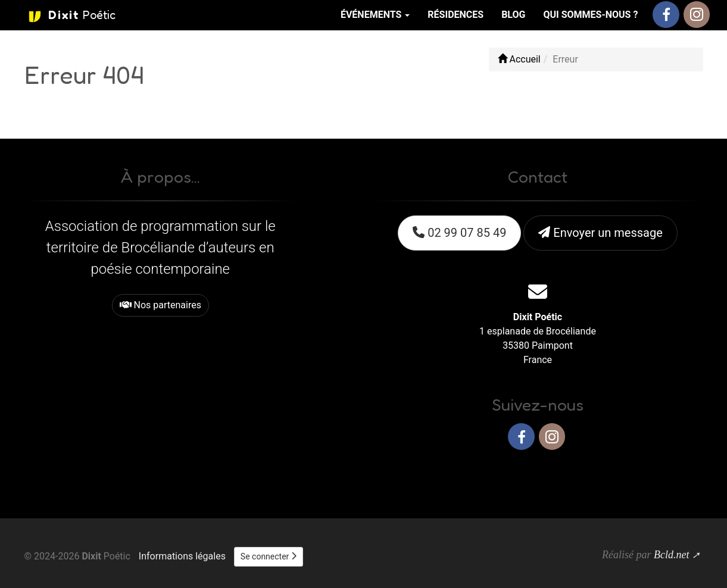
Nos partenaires (160, 305)
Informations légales (182, 556)
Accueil (519, 59)
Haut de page (669, 475)
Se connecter (269, 556)
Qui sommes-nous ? (590, 15)
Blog (513, 15)
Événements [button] (375, 15)
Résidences (455, 15)
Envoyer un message (600, 233)
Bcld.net (671, 555)
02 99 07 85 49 (459, 233)
